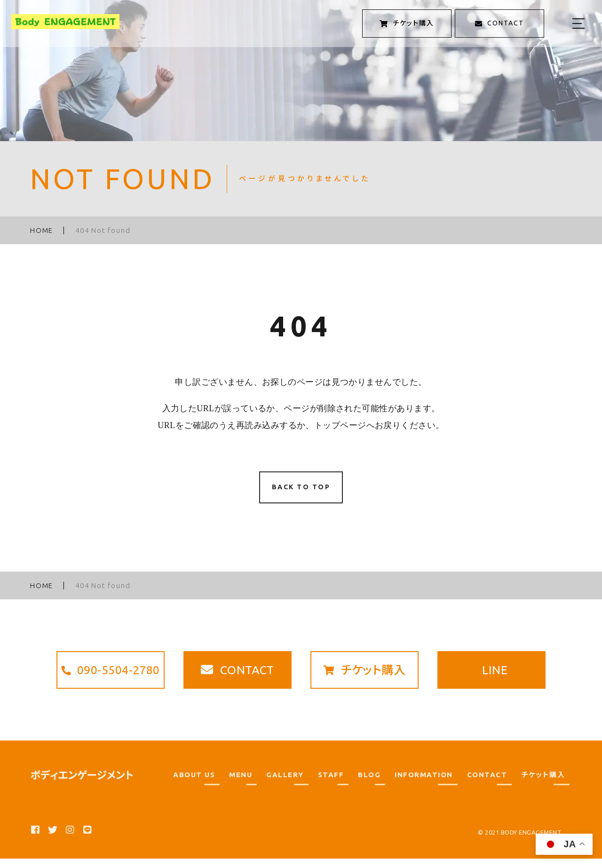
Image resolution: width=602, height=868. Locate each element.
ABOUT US (194, 784)
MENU (241, 784)
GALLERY (285, 784)
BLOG (369, 784)
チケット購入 (543, 784)
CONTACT (487, 784)
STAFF (331, 784)
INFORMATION (424, 784)
